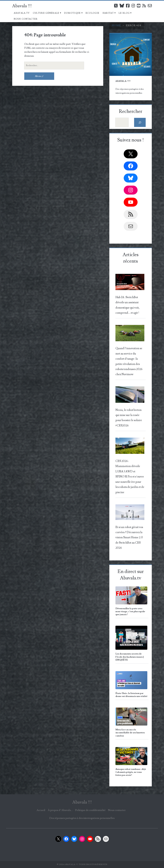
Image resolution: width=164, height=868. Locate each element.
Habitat (108, 13)
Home (116, 25)
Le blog (124, 13)
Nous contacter (26, 19)
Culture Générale (46, 13)
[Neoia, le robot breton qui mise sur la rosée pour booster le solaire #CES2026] (130, 395)
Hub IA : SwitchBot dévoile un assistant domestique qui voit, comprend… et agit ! (128, 305)
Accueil (41, 810)
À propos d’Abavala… (60, 810)
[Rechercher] (140, 122)
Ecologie (92, 13)
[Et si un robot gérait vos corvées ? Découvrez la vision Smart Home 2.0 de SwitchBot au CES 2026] (130, 513)
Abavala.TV (22, 13)
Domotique (72, 13)
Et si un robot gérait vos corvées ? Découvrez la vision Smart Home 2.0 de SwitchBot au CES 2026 (129, 538)
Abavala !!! (22, 6)
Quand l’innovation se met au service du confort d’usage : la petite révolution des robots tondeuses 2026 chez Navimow (129, 361)
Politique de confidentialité (90, 810)
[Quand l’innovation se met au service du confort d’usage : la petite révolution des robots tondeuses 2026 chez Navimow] (130, 334)
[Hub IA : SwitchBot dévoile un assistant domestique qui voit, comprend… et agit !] (130, 283)
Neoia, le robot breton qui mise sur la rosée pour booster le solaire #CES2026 (129, 418)
